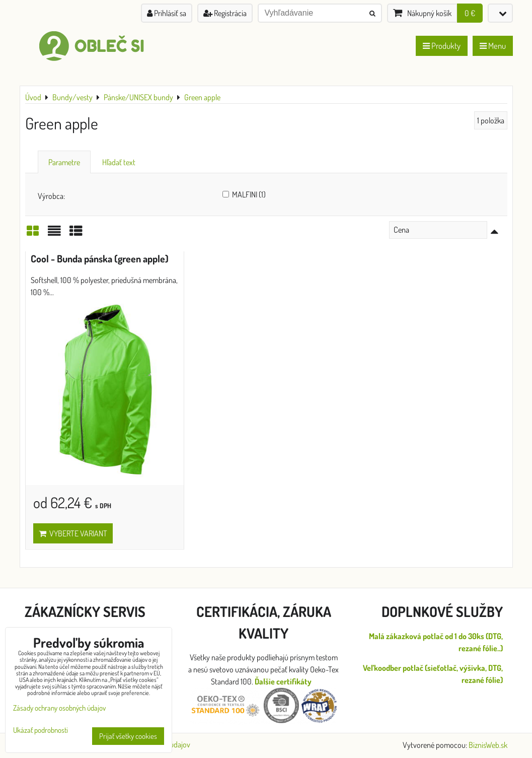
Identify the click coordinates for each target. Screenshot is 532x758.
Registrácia (225, 13)
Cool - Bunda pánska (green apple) (100, 259)
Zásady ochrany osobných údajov (59, 708)
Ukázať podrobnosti (41, 731)
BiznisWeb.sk (488, 745)
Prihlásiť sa (167, 13)
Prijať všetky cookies (128, 736)
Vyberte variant (73, 533)
